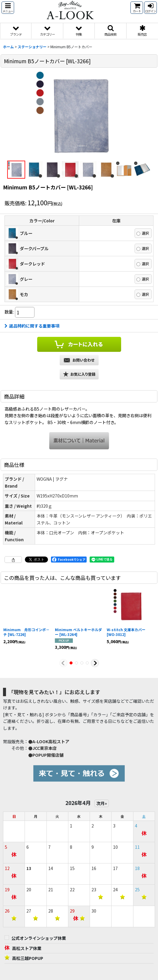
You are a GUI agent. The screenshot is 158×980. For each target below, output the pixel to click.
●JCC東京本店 (42, 748)
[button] (8, 8)
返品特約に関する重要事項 (32, 326)
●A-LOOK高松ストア (49, 741)
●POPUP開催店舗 (46, 755)
